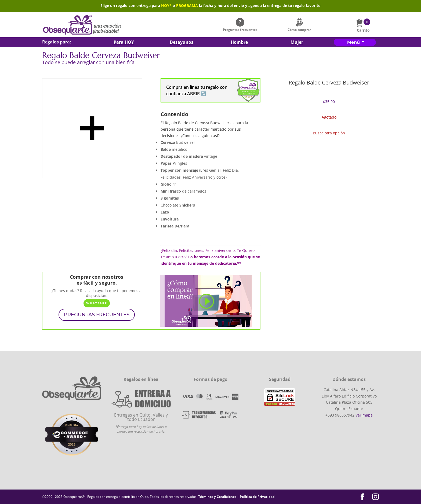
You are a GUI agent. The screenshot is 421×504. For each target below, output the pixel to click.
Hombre (239, 43)
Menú (353, 42)
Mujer (297, 43)
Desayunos (182, 43)
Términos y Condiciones (217, 497)
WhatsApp (97, 303)
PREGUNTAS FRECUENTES (97, 315)
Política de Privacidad (257, 497)
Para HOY (124, 43)
